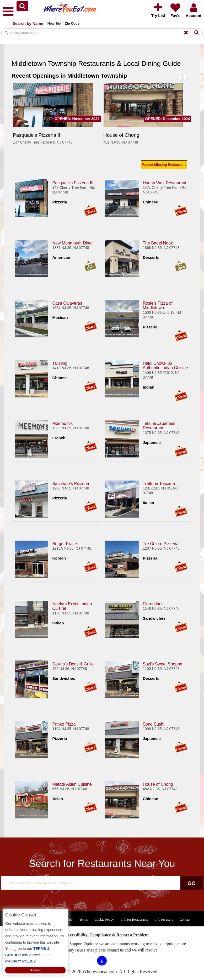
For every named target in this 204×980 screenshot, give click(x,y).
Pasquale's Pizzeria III (73, 183)
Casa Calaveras (67, 303)
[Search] (102, 33)
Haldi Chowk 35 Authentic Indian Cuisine (165, 365)
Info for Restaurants (134, 919)
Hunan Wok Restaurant (164, 183)
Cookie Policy (104, 919)
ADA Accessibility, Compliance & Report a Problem (102, 935)
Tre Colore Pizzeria (160, 543)
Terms (83, 919)
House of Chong (158, 784)
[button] (22, 6)
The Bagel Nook (158, 243)
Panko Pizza (64, 724)
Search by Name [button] (28, 23)
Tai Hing (60, 363)
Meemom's (62, 423)
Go (192, 883)
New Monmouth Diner (73, 243)
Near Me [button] (54, 23)
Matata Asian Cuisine (72, 784)
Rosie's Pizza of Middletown (157, 305)
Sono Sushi (153, 724)
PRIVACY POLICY (21, 961)
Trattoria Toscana (159, 483)
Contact (185, 919)
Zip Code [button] (72, 23)
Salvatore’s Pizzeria (71, 483)
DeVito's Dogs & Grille (73, 664)
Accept (35, 970)
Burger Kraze (65, 543)
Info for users (164, 919)
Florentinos (153, 604)
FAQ (69, 919)
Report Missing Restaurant (164, 165)
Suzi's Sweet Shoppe (162, 664)
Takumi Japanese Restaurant (159, 426)
